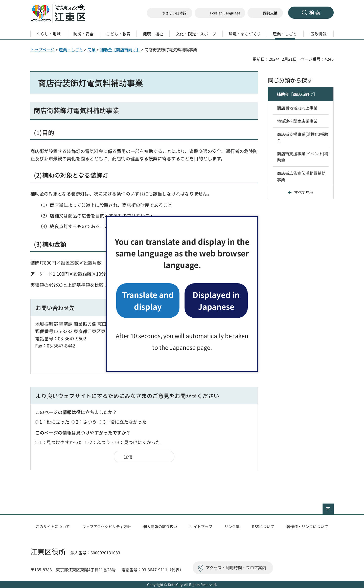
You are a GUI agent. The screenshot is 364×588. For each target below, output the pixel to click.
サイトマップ (201, 526)
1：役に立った (54, 422)
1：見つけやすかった (61, 442)
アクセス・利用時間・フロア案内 (236, 568)
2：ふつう (86, 422)
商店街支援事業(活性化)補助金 (303, 137)
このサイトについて (53, 526)
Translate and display (148, 300)
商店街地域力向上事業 (297, 108)
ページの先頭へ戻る (334, 507)
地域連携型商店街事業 (297, 121)
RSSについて (263, 526)
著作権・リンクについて (307, 526)
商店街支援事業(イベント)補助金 (303, 157)
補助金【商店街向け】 (120, 50)
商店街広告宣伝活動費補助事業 (301, 176)
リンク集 (232, 526)
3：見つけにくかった (139, 442)
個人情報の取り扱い (160, 526)
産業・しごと (71, 50)
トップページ (42, 50)
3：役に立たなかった (125, 422)
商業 (92, 50)
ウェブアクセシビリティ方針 (107, 526)
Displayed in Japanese (216, 300)
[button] (220, 13)
